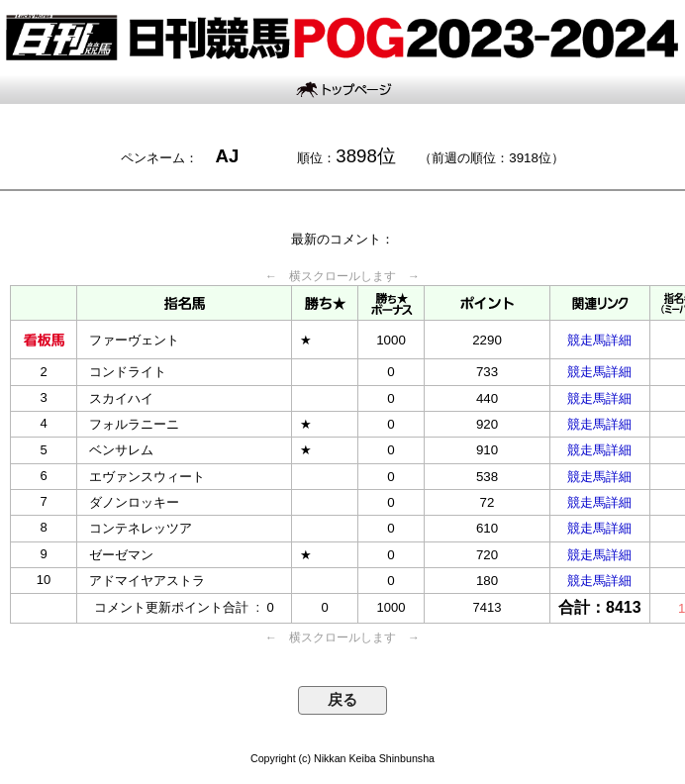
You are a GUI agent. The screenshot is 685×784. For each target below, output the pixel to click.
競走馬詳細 (599, 340)
